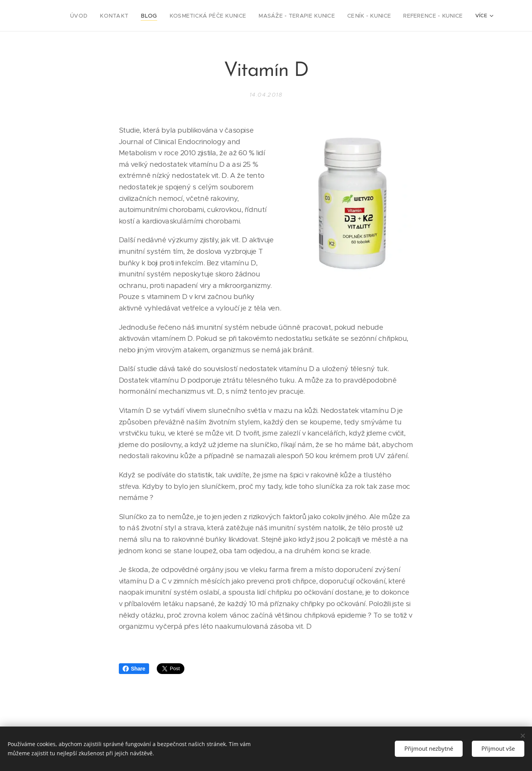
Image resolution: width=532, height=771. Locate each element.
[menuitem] (112, 16)
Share (134, 669)
